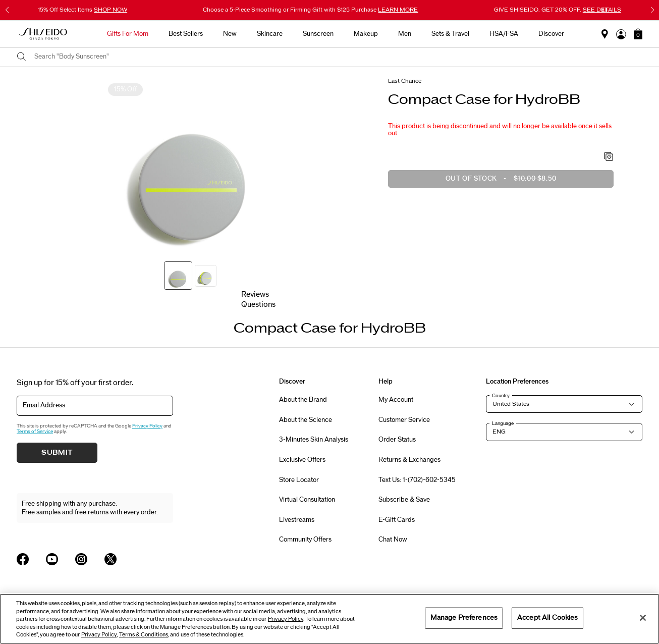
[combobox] (338, 57)
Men (405, 34)
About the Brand (303, 400)
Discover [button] (551, 34)
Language (503, 423)
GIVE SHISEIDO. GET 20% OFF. (558, 10)
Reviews (255, 294)
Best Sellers (186, 34)
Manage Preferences (464, 618)
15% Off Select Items (83, 10)
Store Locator (299, 480)
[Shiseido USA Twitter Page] (111, 559)
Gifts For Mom (128, 34)
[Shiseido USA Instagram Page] (81, 559)
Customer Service (404, 420)
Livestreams (297, 520)
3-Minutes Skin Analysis (314, 440)
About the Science (306, 420)
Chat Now (393, 540)
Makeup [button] (366, 34)
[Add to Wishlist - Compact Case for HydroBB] (609, 157)
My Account (396, 400)
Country (501, 396)
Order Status (397, 440)
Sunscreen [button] (318, 34)
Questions (258, 305)
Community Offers (305, 540)
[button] (638, 34)
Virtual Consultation (307, 500)
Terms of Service (35, 432)
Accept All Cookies (547, 618)
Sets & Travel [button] (450, 34)
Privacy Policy (147, 426)
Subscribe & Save (404, 500)
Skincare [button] (270, 34)
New (230, 34)
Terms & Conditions (144, 635)
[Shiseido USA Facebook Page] (23, 559)
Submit (57, 453)
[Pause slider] (605, 10)
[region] (329, 619)
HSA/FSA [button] (504, 34)
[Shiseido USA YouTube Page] (52, 559)
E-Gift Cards (397, 520)
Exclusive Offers (302, 460)
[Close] (643, 618)
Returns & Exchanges (409, 460)
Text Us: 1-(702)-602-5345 (417, 480)
